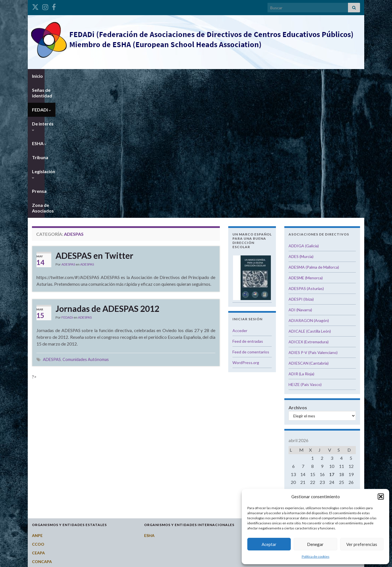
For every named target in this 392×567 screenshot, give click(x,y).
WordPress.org (246, 228)
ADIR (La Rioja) (301, 239)
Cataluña (265, 462)
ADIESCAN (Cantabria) (309, 228)
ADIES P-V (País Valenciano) (313, 218)
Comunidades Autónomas (86, 225)
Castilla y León (270, 444)
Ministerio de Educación (55, 470)
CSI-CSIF (40, 444)
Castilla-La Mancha (274, 453)
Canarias (265, 427)
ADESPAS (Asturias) (306, 154)
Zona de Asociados (287, 76)
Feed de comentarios (251, 217)
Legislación (222, 76)
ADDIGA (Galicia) (304, 111)
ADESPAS (68, 130)
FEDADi (109, 76)
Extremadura (269, 470)
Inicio (37, 76)
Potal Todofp (44, 479)
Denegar (315, 544)
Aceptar (269, 544)
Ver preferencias (362, 544)
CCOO (38, 409)
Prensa (252, 76)
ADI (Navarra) (300, 175)
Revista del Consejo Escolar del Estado (68, 488)
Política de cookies (316, 556)
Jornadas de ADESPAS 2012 (107, 174)
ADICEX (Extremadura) (309, 207)
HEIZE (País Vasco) (305, 250)
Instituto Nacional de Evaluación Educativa (72, 462)
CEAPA (38, 418)
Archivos (298, 273)
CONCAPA (42, 427)
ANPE (37, 401)
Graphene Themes (73, 560)
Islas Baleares (269, 488)
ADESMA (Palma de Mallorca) (314, 132)
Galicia (263, 479)
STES (37, 496)
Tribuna (192, 76)
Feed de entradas (248, 206)
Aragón (263, 409)
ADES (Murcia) (301, 122)
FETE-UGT (42, 453)
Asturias (264, 418)
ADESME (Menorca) (306, 143)
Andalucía (266, 401)
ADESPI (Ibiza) (301, 164)
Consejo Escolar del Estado (57, 435)
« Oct (321, 363)
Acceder (240, 196)
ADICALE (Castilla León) (310, 196)
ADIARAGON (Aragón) (309, 186)
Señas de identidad (71, 76)
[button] (381, 497)
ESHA (168, 76)
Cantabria (266, 435)
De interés (140, 76)
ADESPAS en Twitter (94, 121)
